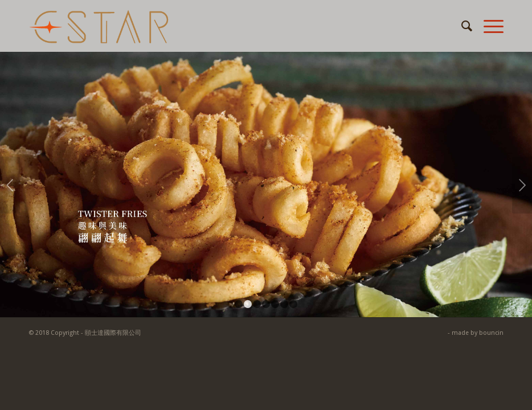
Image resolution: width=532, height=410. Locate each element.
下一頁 (522, 185)
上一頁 (10, 185)
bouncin (491, 333)
